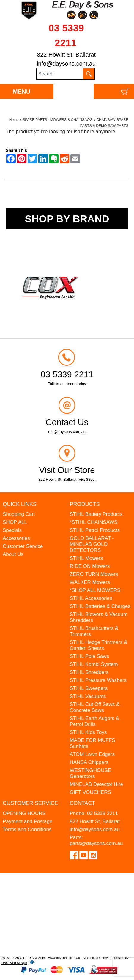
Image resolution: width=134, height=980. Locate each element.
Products (85, 504)
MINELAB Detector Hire (97, 784)
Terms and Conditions (27, 829)
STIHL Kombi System (94, 664)
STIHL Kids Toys (88, 732)
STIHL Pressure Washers (98, 680)
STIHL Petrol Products (95, 530)
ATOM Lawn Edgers (92, 754)
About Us (13, 554)
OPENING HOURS (24, 813)
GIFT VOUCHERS (90, 792)
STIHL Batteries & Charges (100, 606)
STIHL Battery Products (96, 514)
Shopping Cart (19, 514)
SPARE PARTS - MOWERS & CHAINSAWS (57, 120)
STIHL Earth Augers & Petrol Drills (95, 721)
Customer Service (23, 546)
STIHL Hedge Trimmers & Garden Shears (99, 645)
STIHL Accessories (91, 598)
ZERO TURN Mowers (94, 574)
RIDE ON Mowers (90, 566)
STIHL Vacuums (88, 696)
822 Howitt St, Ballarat (66, 55)
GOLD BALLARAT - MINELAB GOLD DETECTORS (92, 544)
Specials (12, 530)
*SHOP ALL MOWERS (95, 590)
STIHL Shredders (89, 672)
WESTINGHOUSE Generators (91, 773)
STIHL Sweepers (89, 688)
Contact (83, 803)
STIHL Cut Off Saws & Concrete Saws (95, 707)
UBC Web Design (14, 963)
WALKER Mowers (90, 582)
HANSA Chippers (89, 762)
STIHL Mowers (86, 558)
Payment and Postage (27, 821)
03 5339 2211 (103, 813)
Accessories (16, 538)
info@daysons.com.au (66, 64)
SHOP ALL (15, 522)
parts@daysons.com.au (96, 843)
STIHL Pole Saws (90, 656)
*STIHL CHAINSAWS (94, 522)
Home (14, 120)
